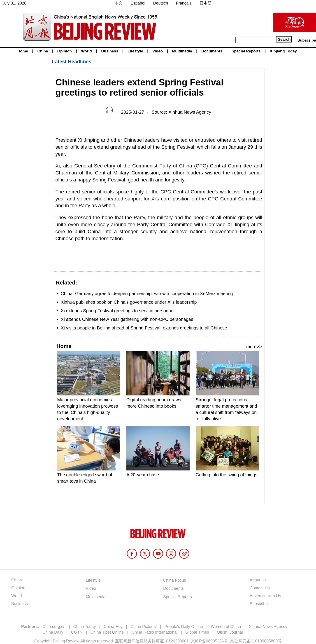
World (86, 51)
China (43, 51)
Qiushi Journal (230, 632)
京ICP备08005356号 (209, 641)
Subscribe (307, 40)
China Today (85, 627)
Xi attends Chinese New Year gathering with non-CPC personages (127, 319)
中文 (118, 3)
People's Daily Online (184, 627)
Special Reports (246, 51)
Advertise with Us (265, 596)
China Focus (175, 580)
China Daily (53, 632)
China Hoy (113, 627)
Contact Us (260, 588)
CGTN (77, 632)
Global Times (197, 632)
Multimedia (182, 51)
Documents (212, 51)
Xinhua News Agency (268, 627)
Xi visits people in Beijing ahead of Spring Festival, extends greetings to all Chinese (144, 328)
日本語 (206, 3)
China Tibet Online (107, 632)
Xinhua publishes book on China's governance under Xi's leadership (129, 302)
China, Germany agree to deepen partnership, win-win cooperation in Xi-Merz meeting (147, 294)
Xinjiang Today (283, 51)
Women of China (226, 627)
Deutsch (161, 3)
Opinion (65, 51)
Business (110, 51)
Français (184, 3)
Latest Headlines (72, 62)
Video (158, 51)
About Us (258, 580)
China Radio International (155, 632)
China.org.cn (54, 627)
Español (138, 3)
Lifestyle (135, 51)
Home (23, 51)
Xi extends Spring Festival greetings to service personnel (118, 311)
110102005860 (264, 641)
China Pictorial (144, 627)
